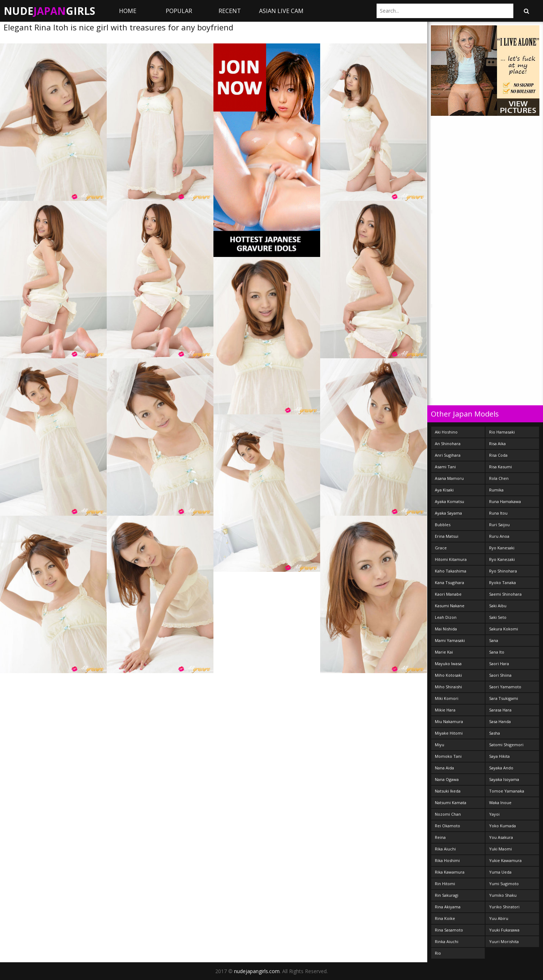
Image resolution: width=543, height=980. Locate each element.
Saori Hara (499, 664)
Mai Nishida (446, 629)
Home (128, 11)
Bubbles (443, 525)
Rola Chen (499, 478)
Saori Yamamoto (505, 687)
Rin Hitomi (445, 884)
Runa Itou (498, 513)
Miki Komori (447, 698)
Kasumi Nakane (450, 606)
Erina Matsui (447, 536)
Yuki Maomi (500, 849)
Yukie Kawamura (505, 860)
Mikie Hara (445, 710)
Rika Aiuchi (445, 849)
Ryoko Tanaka (502, 582)
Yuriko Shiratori (504, 907)
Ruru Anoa (499, 536)
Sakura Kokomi (504, 629)
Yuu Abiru (499, 918)
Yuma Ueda (500, 872)
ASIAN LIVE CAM (281, 11)
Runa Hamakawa (505, 501)
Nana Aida (444, 768)
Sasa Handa (500, 721)
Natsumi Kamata (451, 802)
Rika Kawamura (450, 872)
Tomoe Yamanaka (507, 791)
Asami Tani (445, 467)
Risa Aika (497, 443)
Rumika (496, 490)
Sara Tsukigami (504, 698)
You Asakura (501, 837)
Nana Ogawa (447, 779)
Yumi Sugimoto (504, 884)
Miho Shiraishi (448, 687)
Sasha (495, 733)
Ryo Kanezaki (502, 559)
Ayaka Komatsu (449, 501)
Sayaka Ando (501, 768)
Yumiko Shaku (503, 895)
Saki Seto (498, 617)
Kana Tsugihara (449, 582)
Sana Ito (497, 652)
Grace (441, 548)
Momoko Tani (448, 756)
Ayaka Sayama (448, 513)
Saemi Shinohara (505, 594)
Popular (179, 11)
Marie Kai (444, 652)
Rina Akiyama (448, 907)
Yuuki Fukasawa (504, 930)
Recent (230, 11)
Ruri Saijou (499, 525)
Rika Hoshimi (447, 860)
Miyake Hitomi (449, 733)
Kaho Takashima (451, 571)
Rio (438, 953)
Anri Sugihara (448, 455)
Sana (494, 640)
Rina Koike (445, 918)
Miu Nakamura (449, 721)
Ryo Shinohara (503, 571)
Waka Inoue (500, 802)
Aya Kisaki (444, 490)
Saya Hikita (499, 756)
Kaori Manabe (448, 594)
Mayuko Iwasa (448, 664)
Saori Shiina (500, 675)
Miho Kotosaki (448, 675)
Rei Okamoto (447, 826)
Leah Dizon (446, 617)
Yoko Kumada (502, 826)
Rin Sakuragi (447, 895)
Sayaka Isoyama (504, 779)
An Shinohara (448, 443)
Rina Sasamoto (449, 930)
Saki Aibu (498, 606)
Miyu (440, 745)
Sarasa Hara (500, 710)
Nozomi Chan (448, 814)
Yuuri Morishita (504, 941)
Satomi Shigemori (506, 745)
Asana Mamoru (449, 478)
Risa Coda (498, 455)
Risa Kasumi (500, 467)
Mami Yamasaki (450, 640)
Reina (440, 837)
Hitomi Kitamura (451, 559)
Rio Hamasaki (502, 432)
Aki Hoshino (446, 432)
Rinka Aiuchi (447, 941)
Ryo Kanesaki (502, 548)
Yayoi (494, 814)
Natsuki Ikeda (448, 791)
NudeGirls (49, 11)
